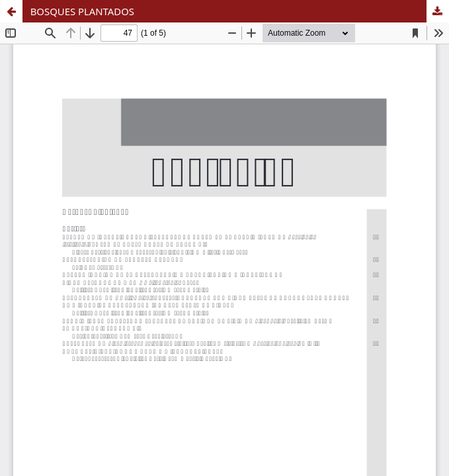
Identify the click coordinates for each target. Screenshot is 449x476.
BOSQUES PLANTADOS (82, 11)
